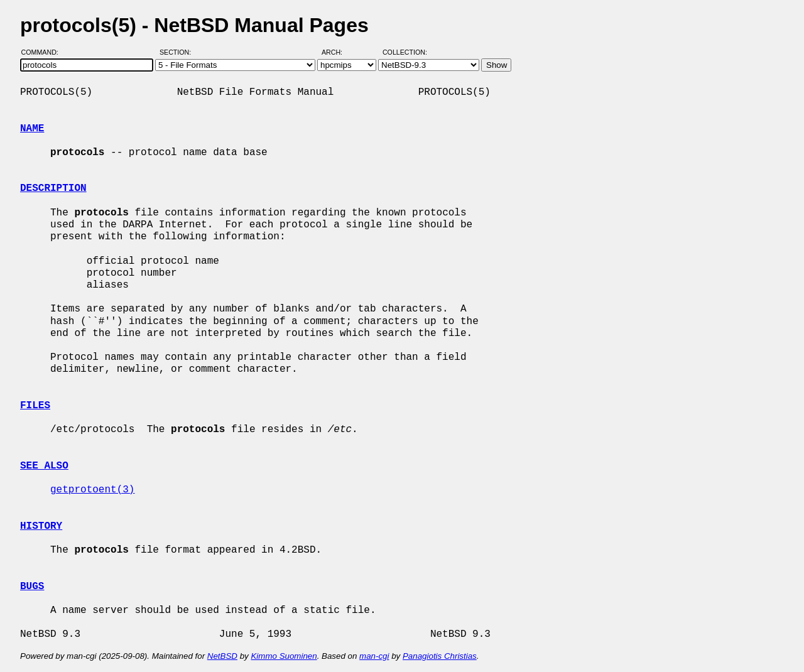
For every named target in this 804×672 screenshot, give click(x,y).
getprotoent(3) (92, 490)
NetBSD (222, 656)
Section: (178, 52)
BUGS (32, 587)
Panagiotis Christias (440, 656)
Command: (44, 52)
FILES (35, 406)
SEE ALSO (44, 466)
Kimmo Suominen (284, 656)
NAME (32, 129)
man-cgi (374, 656)
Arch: (338, 52)
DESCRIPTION (53, 188)
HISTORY (41, 526)
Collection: (405, 52)
